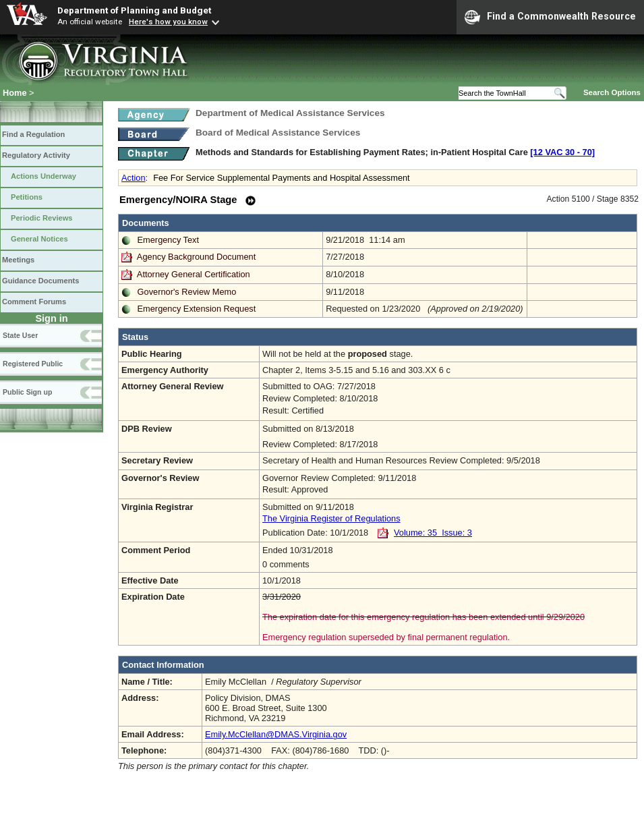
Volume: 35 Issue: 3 (433, 533)
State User (20, 335)
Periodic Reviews (42, 218)
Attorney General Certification (194, 274)
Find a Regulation (33, 134)
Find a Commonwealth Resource (550, 17)
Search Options (612, 92)
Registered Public (33, 364)
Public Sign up (27, 392)
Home (15, 93)
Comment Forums (34, 302)
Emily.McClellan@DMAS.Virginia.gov (276, 734)
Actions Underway (43, 176)
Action (134, 178)
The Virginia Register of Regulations (331, 518)
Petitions (27, 197)
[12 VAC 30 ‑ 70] (562, 152)
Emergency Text (169, 240)
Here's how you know (168, 22)
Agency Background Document (196, 257)
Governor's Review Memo (187, 292)
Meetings (18, 260)
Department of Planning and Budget (134, 10)
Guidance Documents (40, 281)
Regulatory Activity (36, 155)
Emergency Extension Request (197, 309)
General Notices (39, 239)
